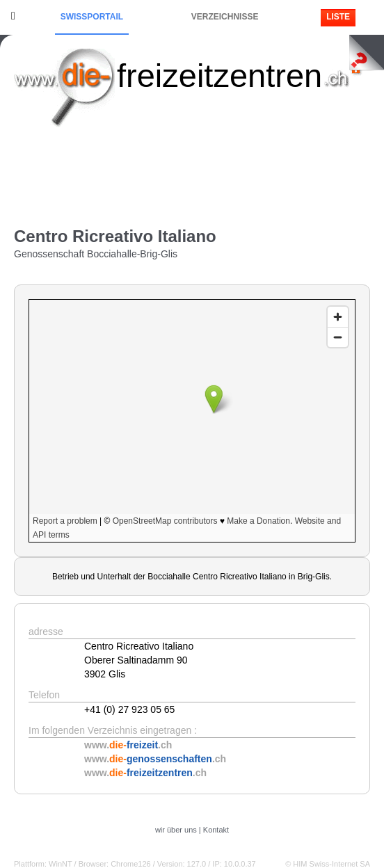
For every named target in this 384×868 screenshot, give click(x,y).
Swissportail (92, 17)
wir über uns (176, 830)
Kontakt (216, 830)
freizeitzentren (219, 75)
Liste (338, 17)
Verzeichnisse (225, 17)
